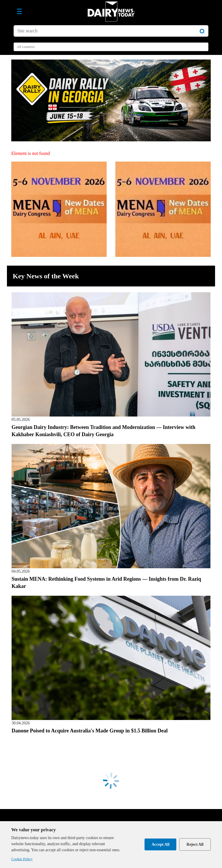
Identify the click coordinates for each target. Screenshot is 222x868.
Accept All (160, 844)
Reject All (195, 844)
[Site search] (111, 31)
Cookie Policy (22, 859)
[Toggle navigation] (19, 12)
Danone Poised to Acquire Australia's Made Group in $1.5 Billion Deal (90, 731)
